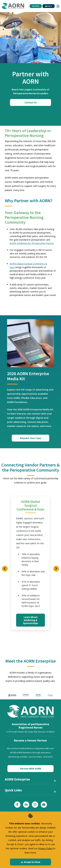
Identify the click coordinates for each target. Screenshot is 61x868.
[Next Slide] (56, 569)
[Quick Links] (30, 792)
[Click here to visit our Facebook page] (17, 805)
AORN (32, 243)
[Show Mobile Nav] (58, 6)
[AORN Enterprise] (30, 781)
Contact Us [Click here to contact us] (31, 102)
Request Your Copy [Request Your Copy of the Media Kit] (30, 438)
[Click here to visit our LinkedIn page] (26, 805)
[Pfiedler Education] (50, 695)
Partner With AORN (31, 769)
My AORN (36, 6)
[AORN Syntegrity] (38, 695)
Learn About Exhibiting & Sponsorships (31, 620)
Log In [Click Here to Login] (49, 6)
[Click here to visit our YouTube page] (44, 805)
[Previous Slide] (5, 569)
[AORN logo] (12, 695)
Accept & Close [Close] (30, 862)
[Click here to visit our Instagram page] (35, 805)
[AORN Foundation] (26, 695)
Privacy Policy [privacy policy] (45, 848)
